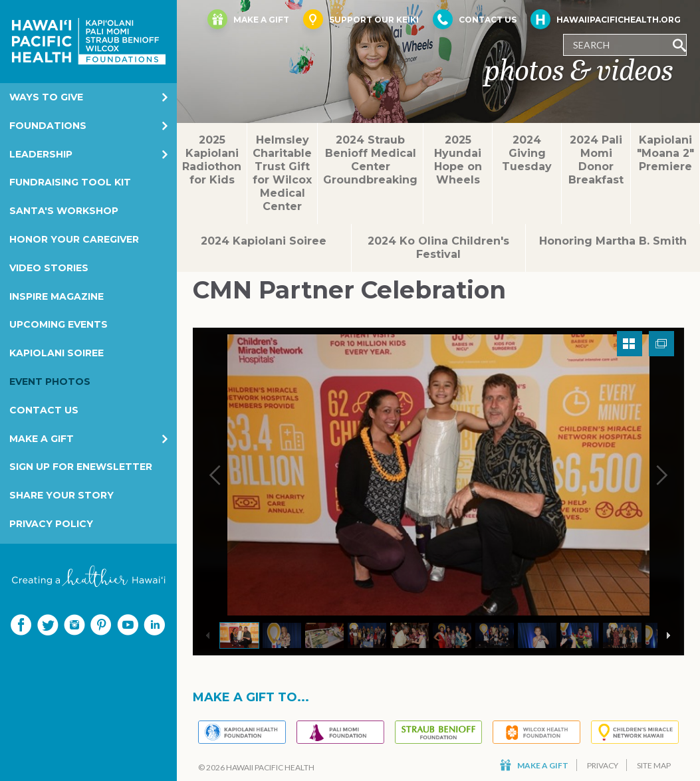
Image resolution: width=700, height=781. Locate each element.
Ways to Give (46, 97)
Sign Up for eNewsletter (81, 467)
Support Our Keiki (361, 19)
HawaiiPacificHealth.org (606, 19)
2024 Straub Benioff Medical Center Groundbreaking (370, 160)
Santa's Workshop (64, 211)
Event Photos (50, 382)
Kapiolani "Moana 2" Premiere (665, 153)
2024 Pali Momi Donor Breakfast (596, 160)
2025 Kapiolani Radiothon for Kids (212, 160)
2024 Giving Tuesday (527, 153)
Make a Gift (42, 439)
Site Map (654, 765)
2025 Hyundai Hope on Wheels (458, 160)
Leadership (41, 154)
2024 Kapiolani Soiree (264, 241)
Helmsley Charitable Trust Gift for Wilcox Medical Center (282, 173)
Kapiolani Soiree (57, 353)
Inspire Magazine (57, 296)
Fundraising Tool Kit (70, 182)
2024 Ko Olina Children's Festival (438, 248)
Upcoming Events (58, 324)
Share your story (61, 495)
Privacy (603, 765)
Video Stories (49, 268)
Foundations (48, 126)
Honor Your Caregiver (74, 239)
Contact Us (44, 410)
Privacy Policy (51, 524)
